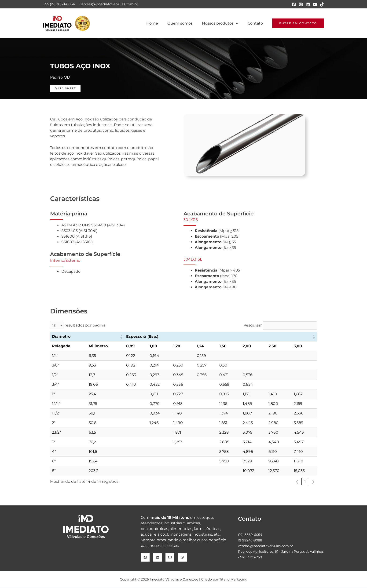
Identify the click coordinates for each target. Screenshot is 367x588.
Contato (256, 23)
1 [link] (305, 482)
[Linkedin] (308, 4)
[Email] (170, 558)
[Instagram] (301, 4)
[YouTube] (315, 4)
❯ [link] (313, 482)
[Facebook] (294, 4)
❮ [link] (297, 482)
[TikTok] (322, 4)
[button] (298, 23)
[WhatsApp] (182, 558)
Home (159, 23)
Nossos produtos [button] (221, 23)
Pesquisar (252, 325)
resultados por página (86, 325)
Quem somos (185, 23)
